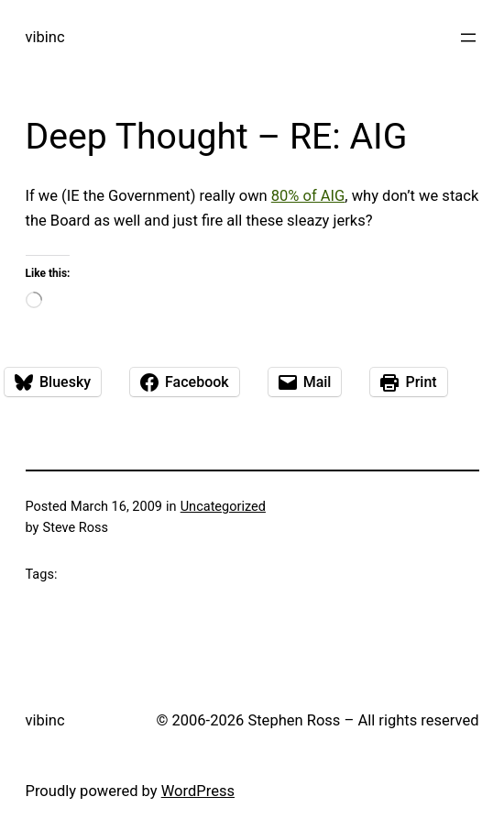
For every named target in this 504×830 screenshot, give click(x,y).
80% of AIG (308, 196)
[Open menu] (468, 38)
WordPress (198, 791)
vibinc (45, 37)
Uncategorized (223, 507)
